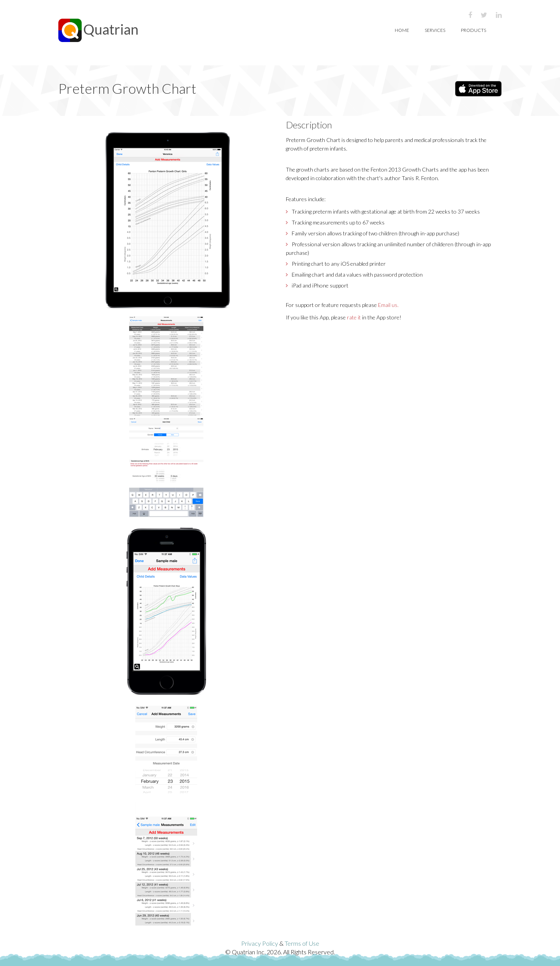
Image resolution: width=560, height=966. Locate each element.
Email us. (388, 305)
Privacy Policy (260, 943)
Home (402, 30)
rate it (354, 317)
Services (435, 30)
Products (473, 30)
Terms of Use (302, 943)
